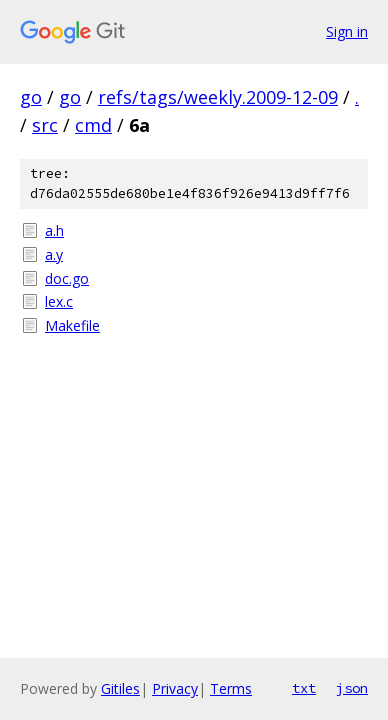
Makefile (72, 325)
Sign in (347, 31)
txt (304, 688)
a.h (54, 230)
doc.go (67, 278)
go (31, 97)
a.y (54, 254)
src (45, 125)
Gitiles (120, 688)
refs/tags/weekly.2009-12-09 (218, 97)
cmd (93, 125)
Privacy (175, 688)
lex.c (59, 301)
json (352, 688)
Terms (231, 688)
